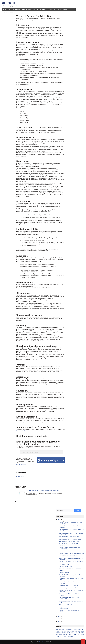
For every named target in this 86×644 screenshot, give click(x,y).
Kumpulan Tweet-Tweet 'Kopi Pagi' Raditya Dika (71, 553)
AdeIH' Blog (8, 3)
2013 (59, 520)
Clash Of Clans (65, 630)
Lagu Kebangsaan (76, 631)
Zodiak (71, 636)
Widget (64, 636)
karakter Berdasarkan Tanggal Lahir (68, 556)
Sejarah (73, 633)
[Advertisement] (64, 4)
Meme (83, 631)
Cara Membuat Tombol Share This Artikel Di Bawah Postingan (43, 491)
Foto (75, 629)
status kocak (59, 635)
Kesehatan (69, 631)
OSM (60, 633)
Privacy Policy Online (22, 431)
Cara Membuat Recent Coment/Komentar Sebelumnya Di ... (70, 598)
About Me (43, 10)
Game (78, 629)
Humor (36, 10)
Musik (57, 633)
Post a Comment (21, 477)
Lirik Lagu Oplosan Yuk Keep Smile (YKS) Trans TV (71, 579)
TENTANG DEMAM (64, 572)
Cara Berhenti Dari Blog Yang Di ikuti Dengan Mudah (71, 595)
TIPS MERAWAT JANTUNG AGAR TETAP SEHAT (70, 570)
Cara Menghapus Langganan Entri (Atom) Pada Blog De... (71, 530)
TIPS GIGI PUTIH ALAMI (65, 567)
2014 (59, 617)
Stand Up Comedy (80, 633)
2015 (59, 619)
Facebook (71, 629)
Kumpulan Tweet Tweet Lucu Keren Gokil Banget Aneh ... (70, 548)
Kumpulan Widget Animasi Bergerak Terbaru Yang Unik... (70, 523)
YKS (68, 636)
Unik (61, 636)
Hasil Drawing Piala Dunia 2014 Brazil (69, 542)
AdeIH (1, 644)
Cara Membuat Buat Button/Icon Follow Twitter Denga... (71, 527)
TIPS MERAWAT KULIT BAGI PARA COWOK (71, 562)
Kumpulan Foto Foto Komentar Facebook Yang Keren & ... (71, 611)
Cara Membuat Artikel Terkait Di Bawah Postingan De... (69, 583)
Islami (65, 631)
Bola (57, 629)
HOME (4, 10)
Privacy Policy (62, 10)
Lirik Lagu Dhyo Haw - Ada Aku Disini (69, 586)
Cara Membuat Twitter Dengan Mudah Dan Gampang (70, 575)
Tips (64, 635)
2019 (59, 621)
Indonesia (58, 631)
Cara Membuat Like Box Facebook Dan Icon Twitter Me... (70, 544)
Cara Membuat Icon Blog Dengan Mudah (70, 537)
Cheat (60, 630)
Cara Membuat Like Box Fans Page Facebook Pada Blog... (71, 534)
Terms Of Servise (8, 13)
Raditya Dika (67, 633)
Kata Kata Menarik (14, 10)
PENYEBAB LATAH (64, 564)
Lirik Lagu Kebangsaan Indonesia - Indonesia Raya (71, 602)
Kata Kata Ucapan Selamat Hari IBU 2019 (70, 588)
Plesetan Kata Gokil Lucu (65, 605)
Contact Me (52, 10)
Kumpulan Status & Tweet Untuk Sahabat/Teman (67, 608)
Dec (60, 521)
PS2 (63, 633)
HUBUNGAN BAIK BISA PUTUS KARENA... (70, 551)
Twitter (58, 636)
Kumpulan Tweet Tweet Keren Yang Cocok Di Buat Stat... (71, 591)
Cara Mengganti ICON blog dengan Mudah (70, 539)
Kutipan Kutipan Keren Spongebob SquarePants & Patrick (71, 559)
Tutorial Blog (27, 10)
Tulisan (69, 634)
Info (62, 631)
